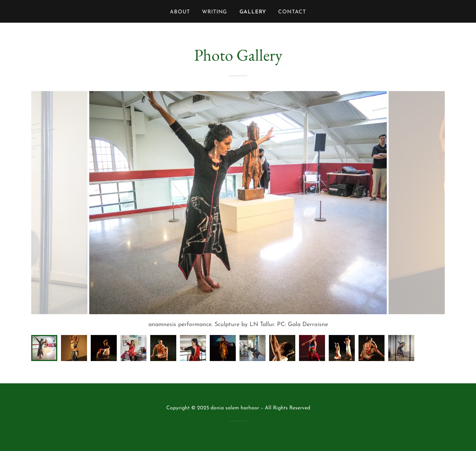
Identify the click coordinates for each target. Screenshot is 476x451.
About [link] (180, 12)
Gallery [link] (253, 12)
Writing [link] (215, 12)
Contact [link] (292, 12)
